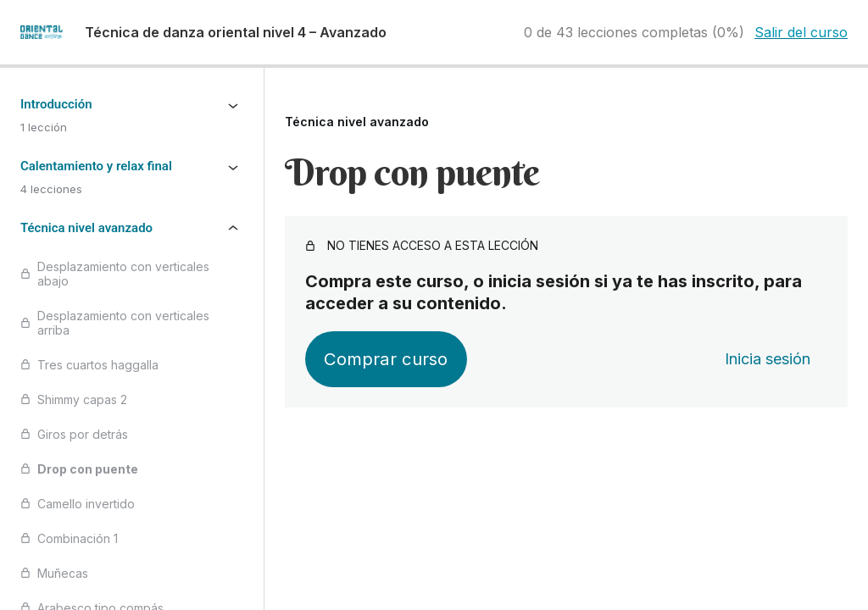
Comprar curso (386, 359)
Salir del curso (801, 32)
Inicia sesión (768, 359)
